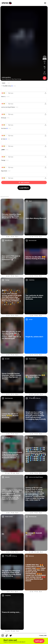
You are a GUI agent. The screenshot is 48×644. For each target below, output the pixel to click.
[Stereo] (7, 3)
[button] (39, 641)
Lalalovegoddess (6, 77)
